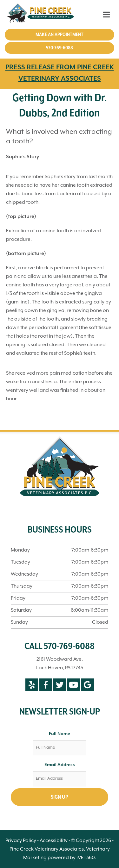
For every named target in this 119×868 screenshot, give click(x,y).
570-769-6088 (60, 48)
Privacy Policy (21, 841)
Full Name (60, 734)
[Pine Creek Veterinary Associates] (42, 14)
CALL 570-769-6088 (60, 646)
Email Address (60, 765)
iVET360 (86, 858)
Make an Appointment (60, 35)
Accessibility (54, 841)
